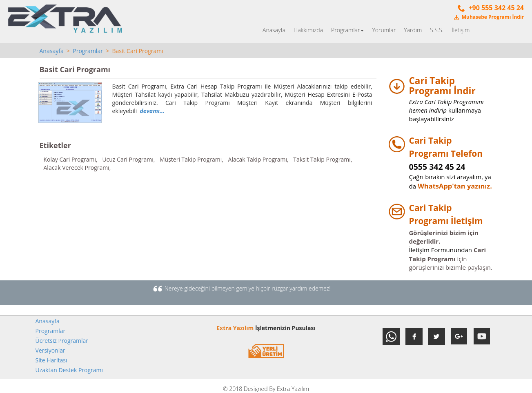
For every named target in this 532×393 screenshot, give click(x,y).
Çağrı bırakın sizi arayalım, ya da (450, 177)
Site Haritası (51, 360)
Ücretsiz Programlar (62, 341)
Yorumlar (384, 30)
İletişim (461, 30)
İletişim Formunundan (441, 250)
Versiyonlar (50, 350)
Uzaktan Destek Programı (69, 370)
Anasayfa (274, 30)
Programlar (347, 30)
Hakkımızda (308, 30)
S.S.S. (437, 30)
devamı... (152, 111)
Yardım (413, 30)
